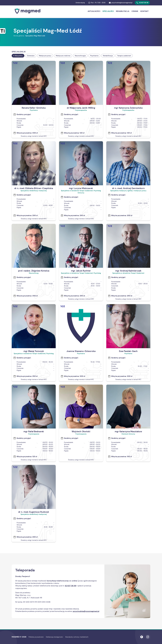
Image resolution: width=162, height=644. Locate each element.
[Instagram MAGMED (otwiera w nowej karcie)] (148, 637)
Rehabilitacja (123, 11)
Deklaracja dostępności (54, 637)
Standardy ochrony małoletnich (77, 637)
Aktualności (94, 11)
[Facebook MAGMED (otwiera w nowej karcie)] (142, 637)
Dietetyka (31, 56)
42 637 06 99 (142, 3)
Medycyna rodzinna (63, 56)
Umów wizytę (80, 3)
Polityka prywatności (36, 637)
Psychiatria (94, 56)
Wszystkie (18, 56)
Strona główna (19, 36)
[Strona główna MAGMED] (28, 14)
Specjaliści (108, 11)
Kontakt (144, 11)
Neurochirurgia (80, 56)
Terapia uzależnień (124, 56)
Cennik (135, 11)
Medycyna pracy (45, 56)
